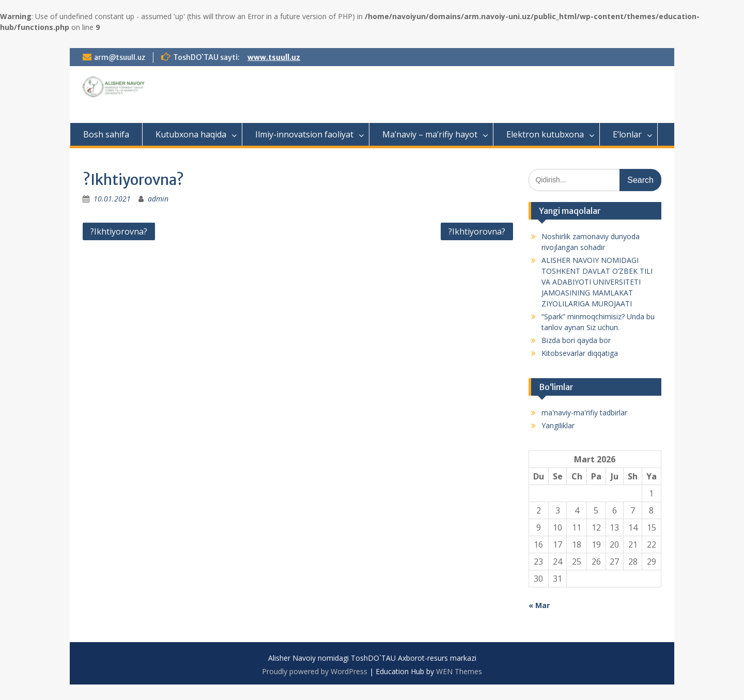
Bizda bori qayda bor (576, 340)
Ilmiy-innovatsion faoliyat (304, 134)
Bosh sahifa (106, 134)
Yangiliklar (558, 425)
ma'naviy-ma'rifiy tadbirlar (584, 413)
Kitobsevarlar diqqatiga (580, 353)
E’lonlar (627, 134)
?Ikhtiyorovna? (119, 231)
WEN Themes (459, 671)
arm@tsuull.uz (120, 57)
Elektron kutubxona (545, 134)
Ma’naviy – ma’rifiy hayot (430, 134)
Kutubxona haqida (191, 134)
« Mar (539, 605)
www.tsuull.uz (274, 57)
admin (158, 199)
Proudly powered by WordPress (315, 671)
